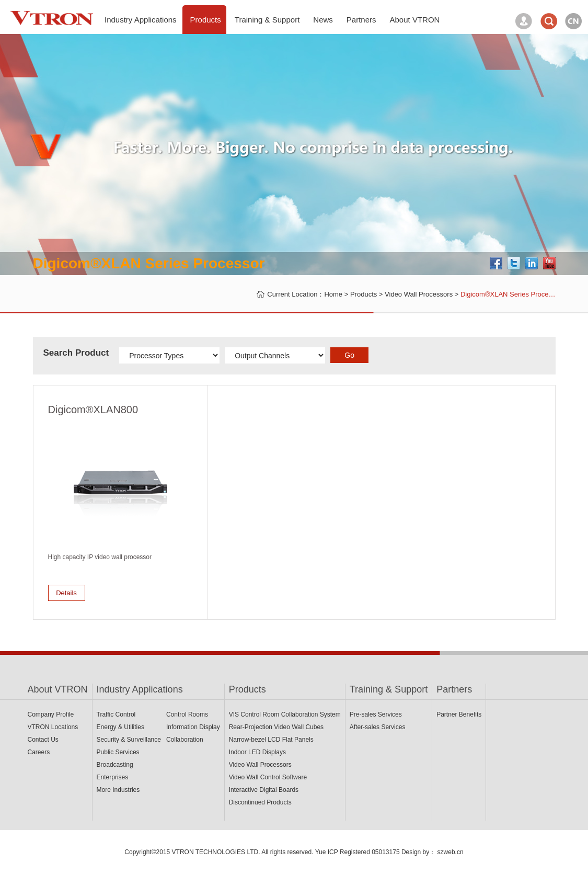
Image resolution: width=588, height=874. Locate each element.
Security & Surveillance (129, 740)
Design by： (418, 852)
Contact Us (43, 740)
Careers (39, 752)
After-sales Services (378, 727)
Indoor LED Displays (257, 752)
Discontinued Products (260, 802)
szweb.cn (451, 852)
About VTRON (58, 689)
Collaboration (185, 740)
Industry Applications (140, 689)
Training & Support (389, 689)
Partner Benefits (459, 714)
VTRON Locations (53, 727)
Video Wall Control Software (268, 777)
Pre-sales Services (376, 714)
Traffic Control (116, 714)
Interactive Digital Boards (264, 790)
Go (349, 355)
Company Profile (51, 714)
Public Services (118, 752)
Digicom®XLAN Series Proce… (508, 294)
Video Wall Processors (419, 294)
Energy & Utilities (120, 727)
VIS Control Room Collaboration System (285, 714)
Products (364, 294)
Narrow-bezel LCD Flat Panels (271, 740)
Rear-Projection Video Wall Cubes (276, 727)
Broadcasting (115, 765)
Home (333, 294)
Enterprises (113, 777)
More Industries (118, 790)
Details (66, 593)
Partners (454, 689)
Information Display (193, 727)
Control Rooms (187, 714)
